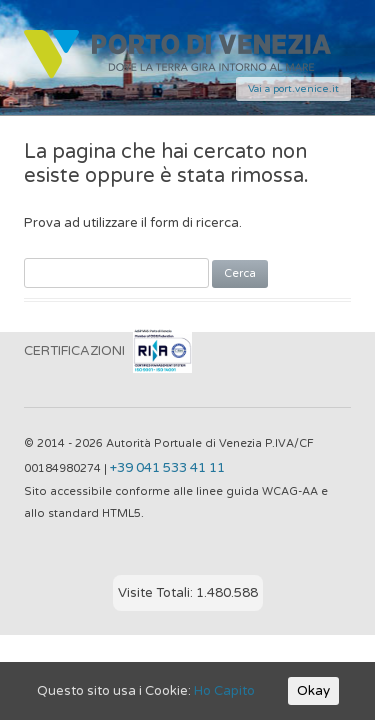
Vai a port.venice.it (293, 89)
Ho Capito (224, 691)
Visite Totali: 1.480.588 (188, 593)
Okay (313, 691)
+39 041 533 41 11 (167, 468)
